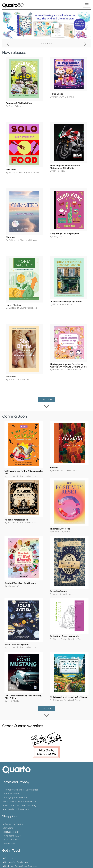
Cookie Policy (12, 790)
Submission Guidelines (16, 859)
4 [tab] (48, 44)
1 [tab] (41, 44)
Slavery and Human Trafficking (20, 802)
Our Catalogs (11, 836)
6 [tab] (52, 44)
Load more (48, 396)
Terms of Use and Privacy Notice (21, 786)
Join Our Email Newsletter (18, 867)
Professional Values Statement (20, 798)
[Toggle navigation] (87, 5)
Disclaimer (10, 840)
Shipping (9, 825)
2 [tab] (43, 44)
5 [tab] (50, 44)
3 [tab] (45, 44)
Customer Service (14, 821)
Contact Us (10, 855)
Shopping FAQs (12, 832)
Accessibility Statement (17, 806)
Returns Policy (12, 828)
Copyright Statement (16, 794)
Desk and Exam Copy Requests (21, 863)
